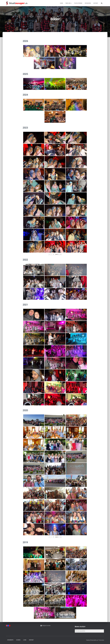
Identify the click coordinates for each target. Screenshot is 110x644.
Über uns (68, 3)
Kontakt (96, 3)
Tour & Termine (78, 3)
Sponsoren (88, 3)
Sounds (18, 640)
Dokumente (10, 640)
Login (25, 640)
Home (61, 3)
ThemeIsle (101, 640)
